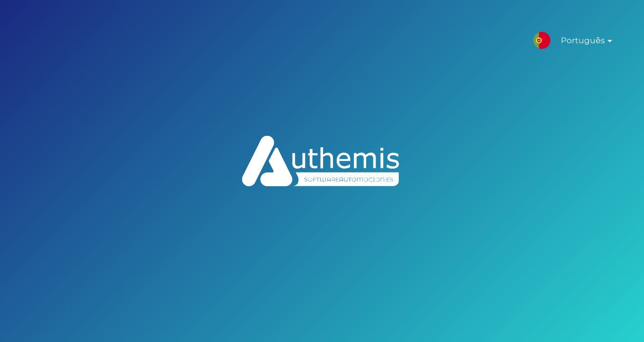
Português (579, 42)
